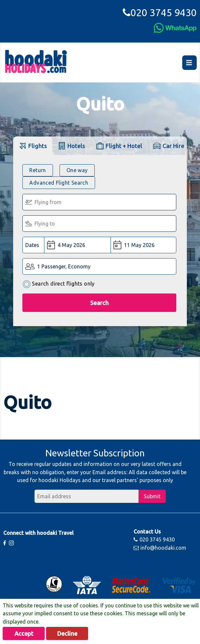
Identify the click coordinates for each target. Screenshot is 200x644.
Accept (24, 633)
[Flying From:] (99, 202)
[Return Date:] (144, 245)
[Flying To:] (99, 224)
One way (77, 170)
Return (37, 170)
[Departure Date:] (77, 245)
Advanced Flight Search (59, 183)
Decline (67, 633)
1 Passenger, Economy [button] (64, 266)
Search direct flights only (58, 284)
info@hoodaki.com (160, 548)
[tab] (33, 146)
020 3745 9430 (160, 13)
